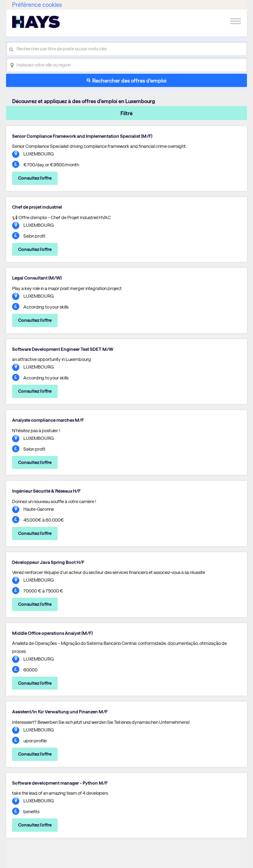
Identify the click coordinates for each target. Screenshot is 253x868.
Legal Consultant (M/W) (37, 278)
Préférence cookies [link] (37, 5)
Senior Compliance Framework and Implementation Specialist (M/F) (82, 136)
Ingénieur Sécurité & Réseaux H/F (46, 491)
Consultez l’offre (35, 178)
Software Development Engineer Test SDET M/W (63, 349)
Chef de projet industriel (37, 207)
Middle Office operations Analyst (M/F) (52, 633)
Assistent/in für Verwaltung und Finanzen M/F (60, 712)
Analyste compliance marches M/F (48, 420)
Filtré (126, 113)
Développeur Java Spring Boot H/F (48, 562)
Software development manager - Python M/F (60, 783)
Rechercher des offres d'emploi (129, 80)
